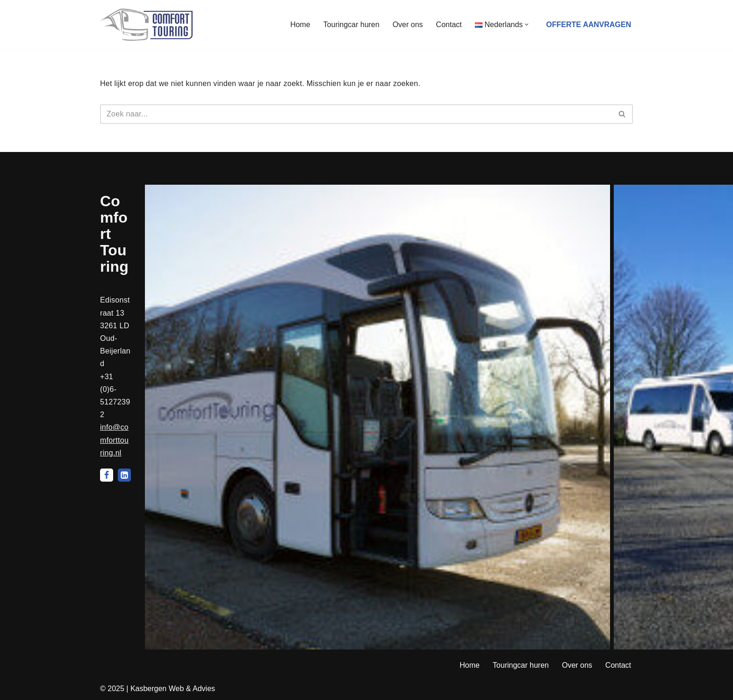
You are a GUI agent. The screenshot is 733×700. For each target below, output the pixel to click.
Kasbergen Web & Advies (173, 689)
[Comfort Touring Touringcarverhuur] (146, 25)
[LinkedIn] (124, 475)
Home (300, 25)
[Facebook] (107, 475)
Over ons (408, 25)
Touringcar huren (352, 25)
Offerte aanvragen (589, 25)
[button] (527, 25)
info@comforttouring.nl (114, 440)
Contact (449, 25)
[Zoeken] (356, 114)
